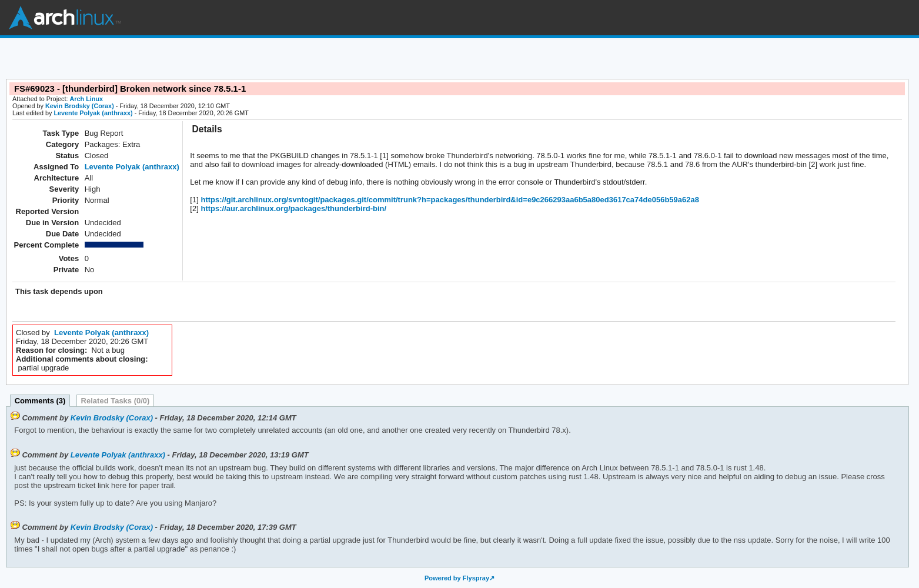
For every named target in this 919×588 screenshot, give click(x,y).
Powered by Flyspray (457, 578)
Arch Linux (65, 18)
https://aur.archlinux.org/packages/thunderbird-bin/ (293, 208)
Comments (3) (40, 401)
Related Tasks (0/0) (116, 401)
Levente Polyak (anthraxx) (93, 113)
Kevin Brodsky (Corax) (80, 106)
